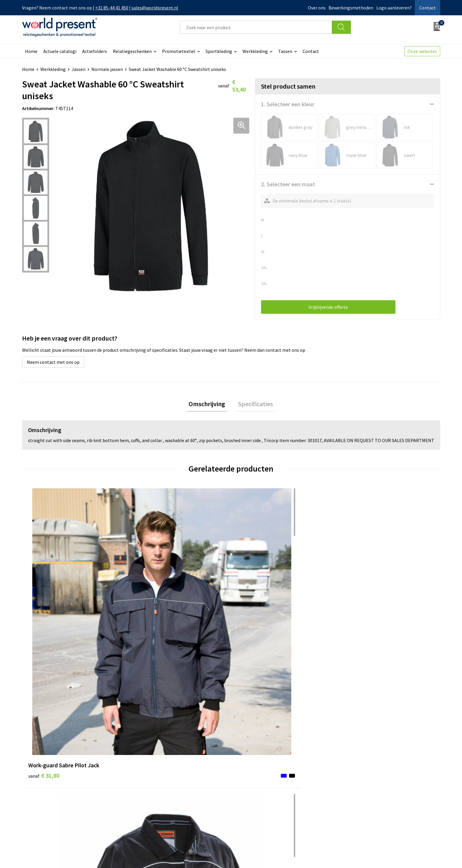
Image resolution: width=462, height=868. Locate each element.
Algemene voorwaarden (345, 855)
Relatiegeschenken (132, 51)
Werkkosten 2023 (152, 771)
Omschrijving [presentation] (209, 405)
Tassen (285, 51)
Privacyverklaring (392, 855)
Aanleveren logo (151, 806)
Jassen (79, 69)
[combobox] (256, 27)
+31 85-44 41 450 (112, 8)
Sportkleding (219, 51)
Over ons (317, 8)
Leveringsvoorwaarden (157, 789)
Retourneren (251, 780)
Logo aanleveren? (394, 8)
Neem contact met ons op (53, 362)
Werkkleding (255, 51)
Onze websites (422, 51)
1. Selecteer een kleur (288, 104)
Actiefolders (95, 51)
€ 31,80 (44, 603)
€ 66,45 (148, 603)
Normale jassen (107, 69)
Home (31, 51)
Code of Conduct (151, 780)
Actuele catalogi (60, 51)
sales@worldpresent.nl (155, 8)
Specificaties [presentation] (253, 405)
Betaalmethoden (256, 771)
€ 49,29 (253, 612)
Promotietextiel (179, 51)
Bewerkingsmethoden (351, 8)
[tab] (209, 405)
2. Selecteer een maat (288, 184)
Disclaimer (426, 855)
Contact (428, 8)
